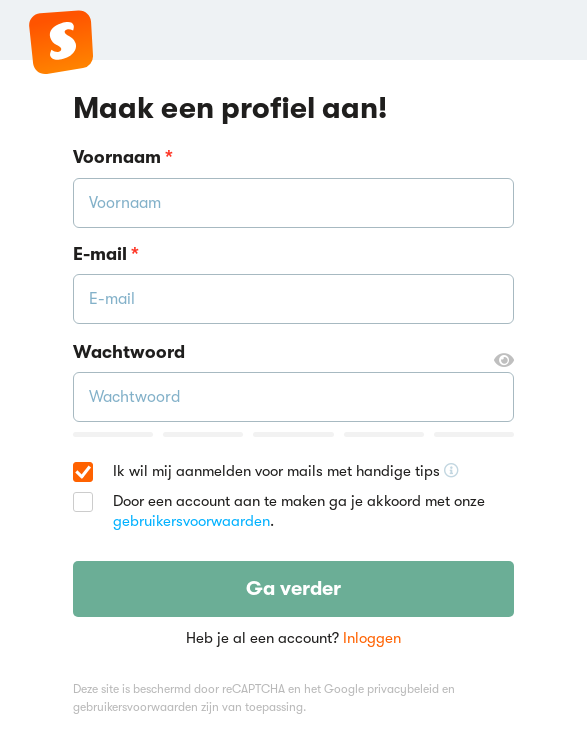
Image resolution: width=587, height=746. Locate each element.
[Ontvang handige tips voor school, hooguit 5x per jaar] (451, 471)
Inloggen (372, 638)
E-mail (106, 254)
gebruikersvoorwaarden (191, 521)
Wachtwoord (293, 353)
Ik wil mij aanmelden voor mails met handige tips (286, 472)
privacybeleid (403, 689)
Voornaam (123, 157)
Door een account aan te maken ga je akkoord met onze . (299, 511)
